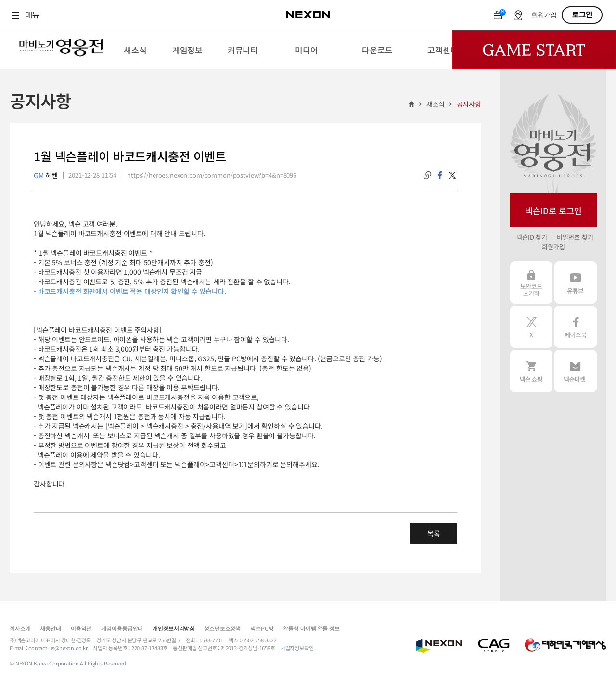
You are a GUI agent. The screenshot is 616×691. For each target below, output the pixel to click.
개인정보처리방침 (173, 628)
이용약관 (81, 628)
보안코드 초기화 (531, 282)
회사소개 (20, 628)
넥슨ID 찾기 (532, 237)
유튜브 (576, 282)
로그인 (582, 15)
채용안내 (50, 628)
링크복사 (427, 175)
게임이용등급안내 (122, 628)
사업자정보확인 (297, 648)
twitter (452, 175)
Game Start (534, 50)
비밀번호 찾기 (575, 237)
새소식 (436, 104)
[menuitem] (135, 50)
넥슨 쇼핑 (531, 371)
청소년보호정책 (222, 628)
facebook (440, 175)
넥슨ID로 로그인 (553, 211)
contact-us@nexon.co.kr (58, 648)
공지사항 (469, 104)
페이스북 (576, 327)
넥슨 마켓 (576, 371)
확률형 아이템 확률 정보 (311, 628)
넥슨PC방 (262, 628)
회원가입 (544, 16)
